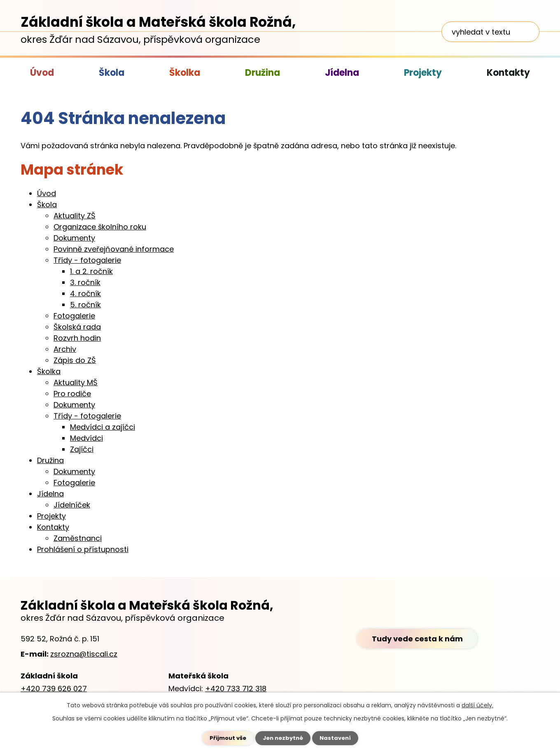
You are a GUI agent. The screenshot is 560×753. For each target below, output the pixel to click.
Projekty (423, 73)
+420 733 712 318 (236, 689)
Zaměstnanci (78, 538)
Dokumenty (74, 238)
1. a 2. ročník (91, 271)
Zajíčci (82, 449)
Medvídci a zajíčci (103, 427)
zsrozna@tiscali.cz (84, 654)
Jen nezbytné (283, 738)
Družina (262, 73)
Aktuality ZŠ (75, 216)
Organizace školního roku (100, 227)
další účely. (477, 705)
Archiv (65, 349)
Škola (112, 73)
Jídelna (342, 73)
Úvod (42, 73)
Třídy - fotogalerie (87, 260)
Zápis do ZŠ (75, 360)
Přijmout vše (225, 738)
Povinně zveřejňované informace (114, 249)
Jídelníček (72, 505)
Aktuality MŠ (76, 382)
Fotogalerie (74, 316)
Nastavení (338, 738)
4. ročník (85, 293)
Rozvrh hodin (77, 338)
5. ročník (85, 305)
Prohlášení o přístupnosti (83, 549)
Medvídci (86, 438)
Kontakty (508, 73)
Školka (185, 73)
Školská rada (77, 327)
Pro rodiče (72, 394)
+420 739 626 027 (54, 689)
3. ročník (85, 282)
